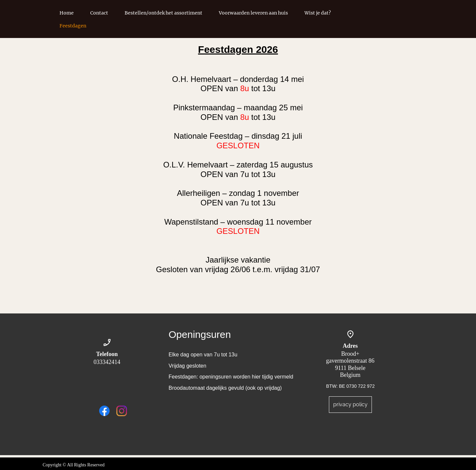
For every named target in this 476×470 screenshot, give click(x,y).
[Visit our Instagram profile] (122, 411)
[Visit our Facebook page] (104, 411)
